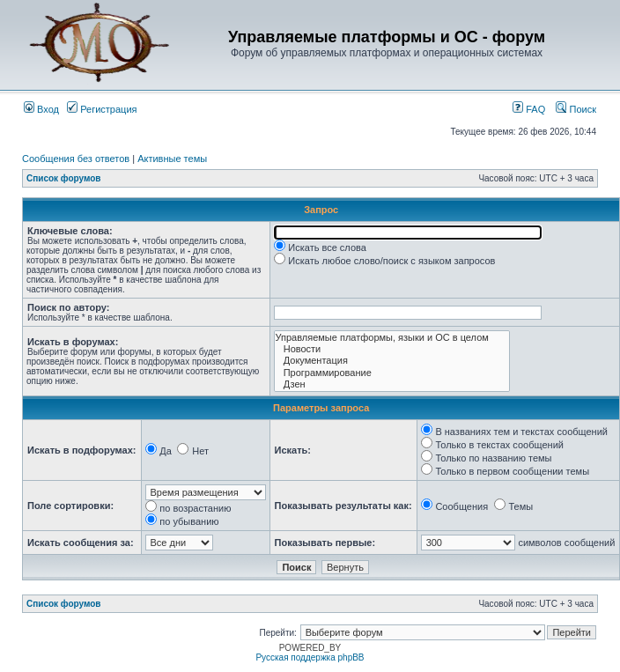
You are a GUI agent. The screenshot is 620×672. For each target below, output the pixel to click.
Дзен (392, 384)
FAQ (529, 109)
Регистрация (102, 109)
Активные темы (172, 159)
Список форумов (64, 178)
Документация (392, 361)
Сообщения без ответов (76, 159)
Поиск (576, 109)
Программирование (392, 373)
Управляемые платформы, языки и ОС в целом (392, 338)
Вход (41, 109)
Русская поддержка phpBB (310, 657)
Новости (392, 349)
